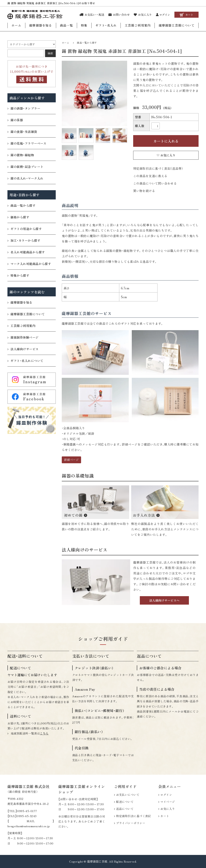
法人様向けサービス (23, 349)
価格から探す (18, 217)
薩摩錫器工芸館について (177, 25)
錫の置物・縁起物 (21, 155)
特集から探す (18, 275)
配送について (125, 802)
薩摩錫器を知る (41, 25)
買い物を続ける (144, 191)
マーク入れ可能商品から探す (29, 263)
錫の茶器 (15, 120)
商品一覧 (66, 25)
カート (165, 816)
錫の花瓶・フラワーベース (27, 143)
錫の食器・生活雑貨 (22, 131)
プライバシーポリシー (131, 823)
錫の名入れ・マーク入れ (25, 178)
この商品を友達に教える (150, 176)
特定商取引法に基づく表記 (133, 816)
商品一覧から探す (87, 43)
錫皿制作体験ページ (23, 337)
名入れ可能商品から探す (26, 252)
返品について (125, 809)
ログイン (166, 795)
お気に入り (166, 155)
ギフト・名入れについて (25, 360)
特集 (84, 25)
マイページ (168, 802)
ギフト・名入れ (106, 25)
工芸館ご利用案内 (138, 25)
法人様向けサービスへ (164, 600)
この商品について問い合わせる (155, 183)
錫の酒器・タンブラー (24, 108)
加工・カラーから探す (24, 240)
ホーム (16, 25)
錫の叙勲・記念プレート (25, 166)
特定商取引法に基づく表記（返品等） (158, 168)
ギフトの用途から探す (25, 229)
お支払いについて (128, 795)
